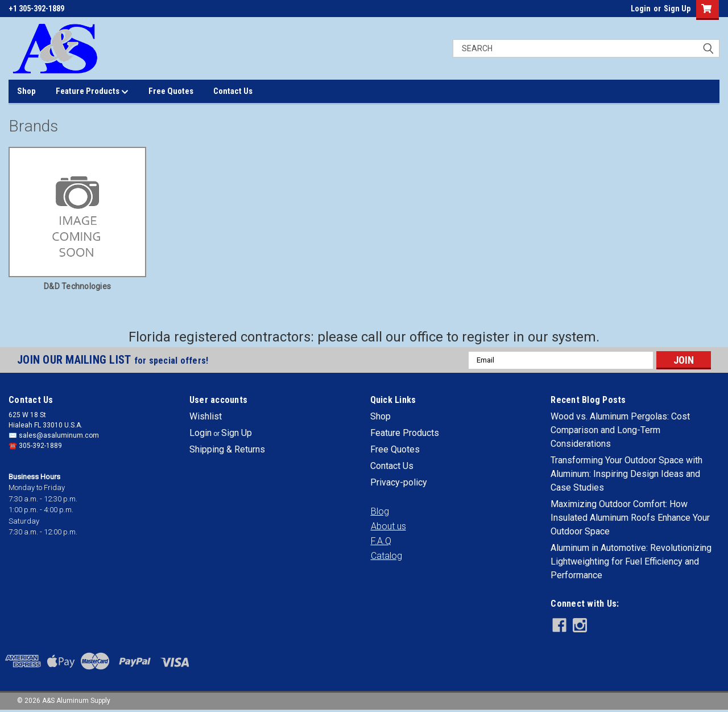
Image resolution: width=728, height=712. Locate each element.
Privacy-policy (399, 482)
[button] (380, 512)
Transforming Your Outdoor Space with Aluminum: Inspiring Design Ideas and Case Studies (626, 474)
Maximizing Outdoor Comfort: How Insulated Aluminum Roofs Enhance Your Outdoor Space (630, 518)
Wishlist (206, 416)
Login (641, 9)
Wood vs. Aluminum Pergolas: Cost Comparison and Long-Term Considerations (620, 430)
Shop (26, 91)
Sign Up (677, 9)
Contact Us (233, 91)
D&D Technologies (77, 286)
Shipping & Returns (227, 449)
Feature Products (92, 92)
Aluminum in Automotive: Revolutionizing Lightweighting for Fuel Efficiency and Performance (631, 561)
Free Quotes (171, 91)
